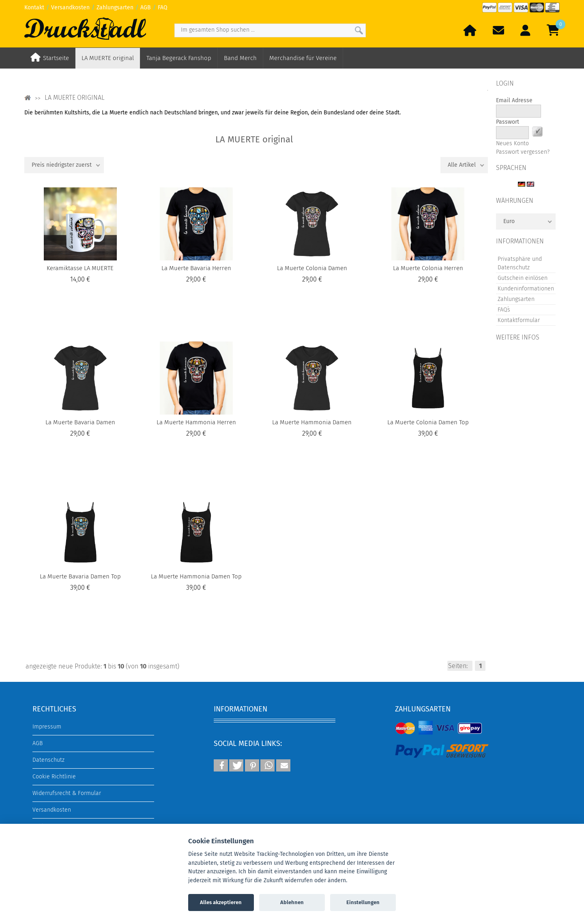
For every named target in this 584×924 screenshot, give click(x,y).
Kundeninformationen (526, 289)
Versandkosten (70, 8)
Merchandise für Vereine (303, 58)
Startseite (56, 58)
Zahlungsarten (115, 8)
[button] (221, 765)
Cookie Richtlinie (54, 777)
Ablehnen (292, 902)
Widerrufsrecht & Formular (67, 793)
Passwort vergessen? (523, 152)
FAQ (163, 8)
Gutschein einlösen (523, 278)
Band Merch (240, 58)
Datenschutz (48, 760)
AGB (146, 8)
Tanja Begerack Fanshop (179, 58)
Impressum (47, 727)
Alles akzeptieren (221, 902)
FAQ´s (504, 310)
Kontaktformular (519, 320)
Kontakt (34, 8)
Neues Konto (512, 143)
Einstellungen (363, 902)
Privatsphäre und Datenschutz (520, 263)
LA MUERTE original (108, 58)
